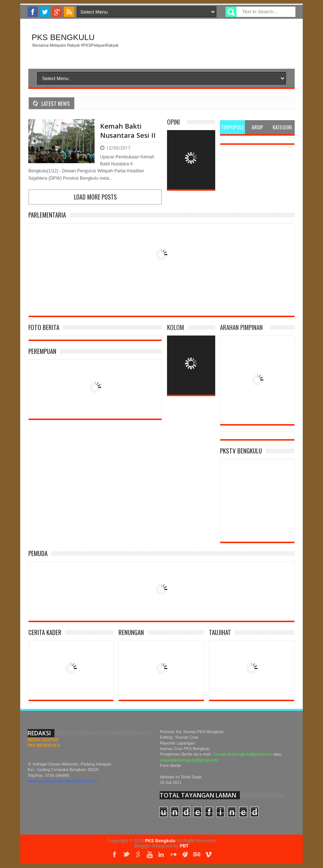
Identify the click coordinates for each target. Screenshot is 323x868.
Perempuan (42, 351)
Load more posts (95, 197)
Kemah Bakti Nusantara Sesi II (128, 131)
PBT (184, 846)
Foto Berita (44, 327)
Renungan (131, 632)
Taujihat (220, 632)
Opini (173, 122)
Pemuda (38, 553)
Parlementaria (47, 215)
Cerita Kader (45, 632)
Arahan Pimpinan (241, 327)
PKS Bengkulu (63, 37)
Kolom (175, 327)
